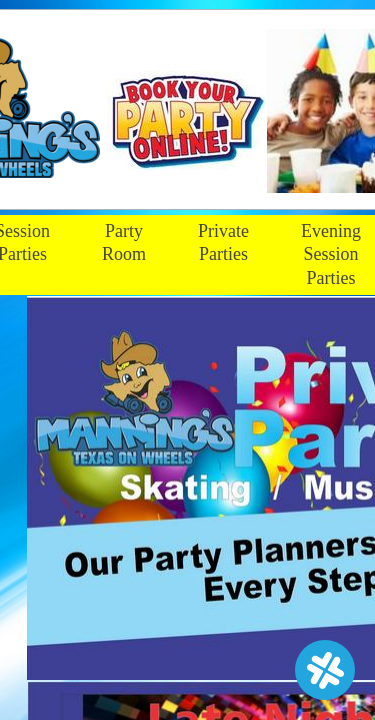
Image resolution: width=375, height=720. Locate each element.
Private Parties (223, 242)
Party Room (124, 242)
